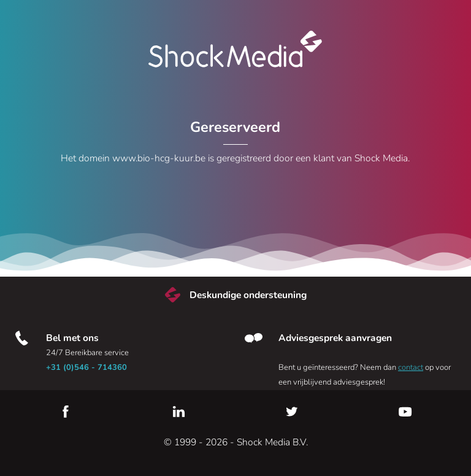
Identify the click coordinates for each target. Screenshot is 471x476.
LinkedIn (179, 412)
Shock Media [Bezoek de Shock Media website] (235, 49)
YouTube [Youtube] (405, 412)
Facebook (66, 412)
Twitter (292, 412)
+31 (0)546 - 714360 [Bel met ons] (86, 367)
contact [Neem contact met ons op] (411, 367)
